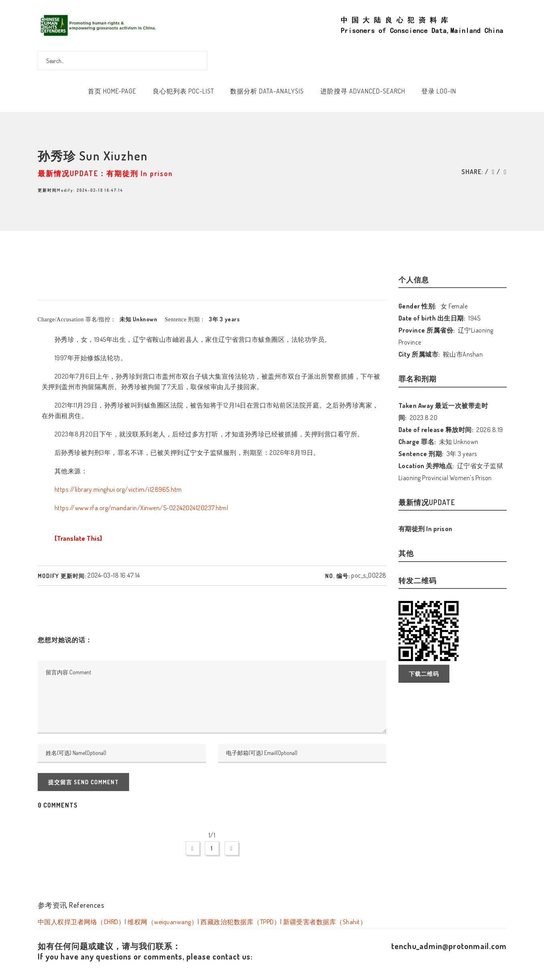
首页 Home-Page (112, 91)
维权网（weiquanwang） (163, 922)
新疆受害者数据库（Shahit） (325, 922)
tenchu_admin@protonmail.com (449, 946)
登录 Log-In (439, 91)
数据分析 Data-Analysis (267, 91)
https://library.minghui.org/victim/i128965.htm (118, 489)
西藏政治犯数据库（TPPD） (240, 922)
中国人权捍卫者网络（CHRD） (81, 922)
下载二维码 (424, 674)
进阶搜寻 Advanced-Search (363, 91)
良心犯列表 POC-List (183, 91)
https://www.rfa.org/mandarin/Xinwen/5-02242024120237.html (142, 508)
